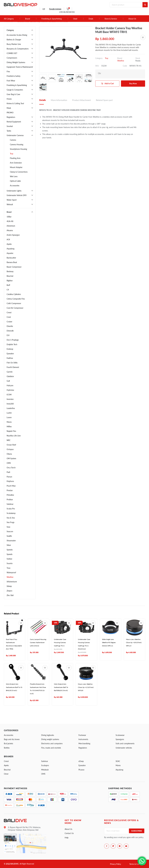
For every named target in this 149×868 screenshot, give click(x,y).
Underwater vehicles (124, 748)
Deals (91, 19)
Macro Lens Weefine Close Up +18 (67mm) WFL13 (134, 643)
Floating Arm (15, 158)
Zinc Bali (10, 595)
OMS (9, 463)
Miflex (9, 427)
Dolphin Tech (12, 344)
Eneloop (10, 349)
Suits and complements (125, 743)
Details (42, 100)
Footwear (82, 735)
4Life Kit (10, 221)
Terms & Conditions (137, 864)
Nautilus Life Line (14, 436)
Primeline (10, 495)
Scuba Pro (11, 509)
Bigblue (10, 281)
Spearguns (120, 739)
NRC (9, 440)
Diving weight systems (50, 739)
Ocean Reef (11, 445)
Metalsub (45, 770)
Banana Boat (12, 262)
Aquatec (10, 253)
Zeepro (9, 591)
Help (67, 838)
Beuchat (10, 276)
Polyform (10, 481)
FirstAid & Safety (13, 76)
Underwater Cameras (15, 135)
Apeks (9, 244)
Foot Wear (11, 81)
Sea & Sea (11, 518)
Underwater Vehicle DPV (17, 195)
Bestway (10, 271)
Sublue (9, 559)
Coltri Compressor (14, 303)
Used (75, 19)
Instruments (83, 739)
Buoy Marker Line (14, 44)
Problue (10, 499)
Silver (9, 545)
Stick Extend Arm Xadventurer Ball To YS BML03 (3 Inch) (14, 687)
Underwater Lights (14, 191)
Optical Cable (15, 181)
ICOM (9, 395)
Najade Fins (11, 431)
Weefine (10, 577)
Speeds (10, 554)
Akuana (10, 230)
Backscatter (11, 258)
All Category (9, 19)
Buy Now (133, 83)
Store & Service (111, 19)
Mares (9, 422)
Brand (28, 19)
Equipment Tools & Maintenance (20, 67)
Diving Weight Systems (16, 62)
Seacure (10, 531)
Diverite (10, 326)
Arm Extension (16, 163)
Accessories (15, 186)
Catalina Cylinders (14, 294)
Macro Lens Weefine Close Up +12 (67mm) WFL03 (86, 687)
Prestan (10, 490)
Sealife (9, 536)
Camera (13, 140)
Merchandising (84, 743)
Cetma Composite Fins (16, 299)
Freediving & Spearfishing (52, 19)
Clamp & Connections (19, 172)
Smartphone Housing (18, 149)
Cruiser (9, 322)
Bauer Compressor (14, 267)
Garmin (10, 372)
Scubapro (45, 765)
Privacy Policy (115, 864)
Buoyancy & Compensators (18, 49)
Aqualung (10, 249)
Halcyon (10, 385)
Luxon (9, 417)
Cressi (9, 312)
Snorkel (10, 126)
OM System (11, 458)
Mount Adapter (16, 167)
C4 (8, 290)
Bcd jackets (8, 743)
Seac (9, 527)
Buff (8, 285)
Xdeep (9, 586)
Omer (6, 774)
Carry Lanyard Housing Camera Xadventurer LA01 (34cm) (38, 643)
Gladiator (10, 376)
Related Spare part (104, 100)
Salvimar (10, 504)
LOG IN (67, 12)
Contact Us (69, 833)
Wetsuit (10, 204)
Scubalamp (11, 513)
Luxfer (9, 413)
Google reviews (55, 9)
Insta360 (10, 404)
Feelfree (10, 358)
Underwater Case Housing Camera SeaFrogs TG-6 (60, 643)
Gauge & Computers (15, 90)
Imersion (10, 399)
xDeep (81, 761)
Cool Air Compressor (15, 308)
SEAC (118, 761)
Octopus (10, 449)
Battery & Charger (14, 40)
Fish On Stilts (12, 363)
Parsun (9, 477)
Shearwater (11, 541)
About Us (132, 19)
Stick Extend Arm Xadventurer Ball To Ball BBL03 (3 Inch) (61, 687)
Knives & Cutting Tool (15, 103)
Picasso (81, 770)
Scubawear (120, 735)
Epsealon (10, 354)
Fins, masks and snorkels (51, 748)
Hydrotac (10, 390)
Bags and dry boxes (12, 739)
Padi (8, 472)
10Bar (9, 217)
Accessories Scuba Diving (17, 35)
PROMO (10, 113)
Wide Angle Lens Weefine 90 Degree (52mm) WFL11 (109, 643)
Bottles (7, 748)
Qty (99, 73)
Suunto (10, 563)
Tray (12, 154)
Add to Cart (109, 83)
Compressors (12, 58)
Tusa (8, 568)
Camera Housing (17, 144)
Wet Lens (14, 176)
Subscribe (137, 831)
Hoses (9, 99)
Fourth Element (13, 367)
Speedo (10, 550)
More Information (59, 100)
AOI (8, 239)
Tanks (9, 131)
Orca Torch (11, 468)
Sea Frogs (10, 522)
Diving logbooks (48, 735)
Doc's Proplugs (13, 340)
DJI (8, 335)
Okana (9, 454)
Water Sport (12, 200)
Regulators (11, 117)
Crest (9, 317)
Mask (9, 108)
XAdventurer (12, 582)
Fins (8, 71)
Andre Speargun (13, 235)
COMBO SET (12, 53)
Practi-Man (11, 486)
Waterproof (11, 572)
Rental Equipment (14, 122)
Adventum (11, 226)
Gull (8, 381)
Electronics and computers (52, 743)
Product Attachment (82, 100)
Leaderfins (11, 408)
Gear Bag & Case (13, 94)
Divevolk (10, 331)
